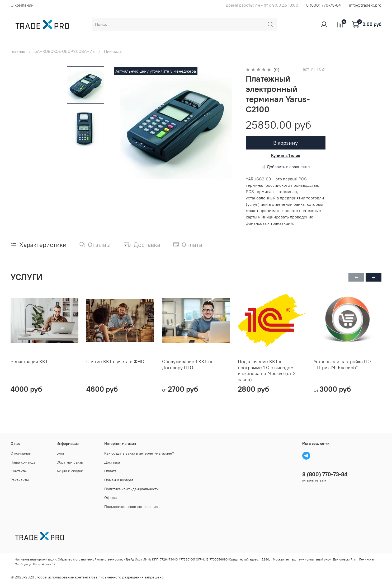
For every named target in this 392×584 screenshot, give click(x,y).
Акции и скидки (70, 471)
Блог (61, 453)
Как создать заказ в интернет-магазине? (139, 453)
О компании (22, 5)
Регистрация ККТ (29, 361)
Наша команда (23, 462)
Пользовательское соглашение (131, 507)
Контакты (19, 471)
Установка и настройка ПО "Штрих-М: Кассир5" (342, 365)
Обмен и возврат (119, 480)
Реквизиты (20, 480)
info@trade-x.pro (365, 5)
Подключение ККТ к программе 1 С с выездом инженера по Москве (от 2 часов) (267, 370)
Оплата (110, 471)
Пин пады (113, 51)
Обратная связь (70, 462)
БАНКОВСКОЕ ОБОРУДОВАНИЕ (65, 51)
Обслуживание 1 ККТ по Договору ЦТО (188, 365)
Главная (18, 51)
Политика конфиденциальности (131, 489)
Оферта (111, 498)
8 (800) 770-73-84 (323, 5)
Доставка (112, 462)
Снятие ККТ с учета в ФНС (115, 361)
